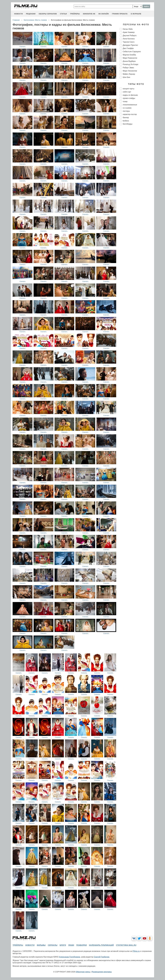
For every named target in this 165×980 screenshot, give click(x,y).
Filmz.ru (136, 951)
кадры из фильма (130, 95)
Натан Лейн (128, 29)
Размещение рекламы (102, 972)
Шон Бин (126, 77)
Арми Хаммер (129, 32)
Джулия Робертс (130, 36)
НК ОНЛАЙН (104, 14)
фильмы (41, 945)
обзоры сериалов (48, 14)
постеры (126, 111)
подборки (82, 945)
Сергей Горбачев (102, 957)
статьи (63, 14)
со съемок (127, 108)
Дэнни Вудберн (129, 61)
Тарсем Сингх (129, 42)
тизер (125, 101)
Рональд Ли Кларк (130, 64)
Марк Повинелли (130, 58)
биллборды (128, 124)
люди (71, 945)
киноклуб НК (89, 14)
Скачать (23, 47)
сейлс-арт (127, 92)
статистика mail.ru (126, 945)
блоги (63, 945)
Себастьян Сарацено (132, 52)
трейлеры (75, 14)
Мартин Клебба (129, 55)
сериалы (53, 945)
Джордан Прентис (130, 45)
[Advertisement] (137, 165)
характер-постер (130, 114)
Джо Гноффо (128, 48)
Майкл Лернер (129, 74)
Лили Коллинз (129, 39)
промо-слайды (129, 98)
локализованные (130, 105)
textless (126, 121)
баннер (126, 118)
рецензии (31, 14)
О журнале (136, 14)
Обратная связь (83, 972)
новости (19, 14)
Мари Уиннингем (130, 71)
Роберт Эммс (128, 68)
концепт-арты (128, 89)
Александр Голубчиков (69, 957)
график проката (120, 14)
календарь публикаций (101, 945)
